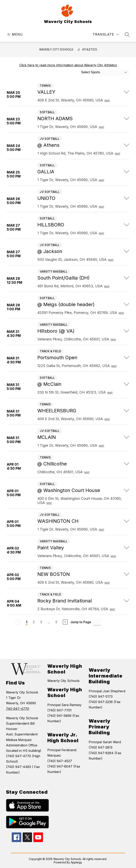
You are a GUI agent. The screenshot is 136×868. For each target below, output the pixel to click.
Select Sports (91, 72)
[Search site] (127, 35)
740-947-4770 (17, 709)
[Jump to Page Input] (97, 622)
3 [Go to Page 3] (41, 622)
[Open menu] (15, 34)
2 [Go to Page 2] (34, 622)
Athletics (90, 49)
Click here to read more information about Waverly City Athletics (68, 65)
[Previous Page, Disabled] (18, 622)
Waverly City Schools (56, 49)
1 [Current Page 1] (27, 622)
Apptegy (76, 862)
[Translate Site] (106, 34)
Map (107, 101)
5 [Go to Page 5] (56, 622)
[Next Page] (65, 622)
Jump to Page (81, 622)
